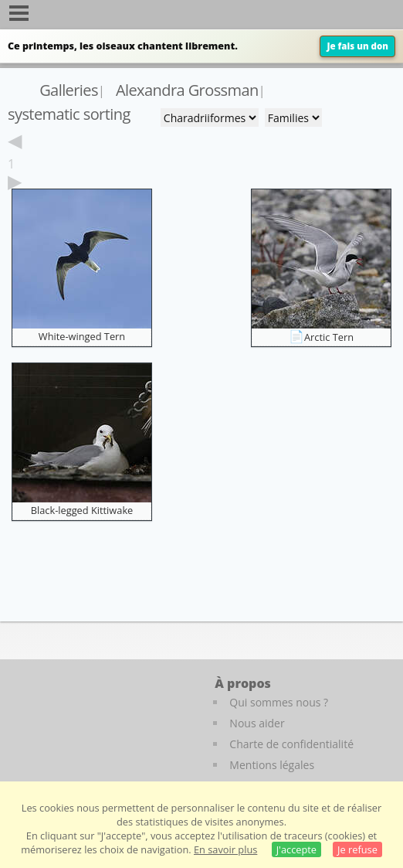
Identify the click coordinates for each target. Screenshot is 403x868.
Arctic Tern (329, 337)
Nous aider (257, 723)
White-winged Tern (82, 336)
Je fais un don (357, 46)
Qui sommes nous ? (279, 702)
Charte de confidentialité (291, 744)
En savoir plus (225, 849)
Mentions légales (272, 765)
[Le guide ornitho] (46, 717)
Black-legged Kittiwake (82, 510)
